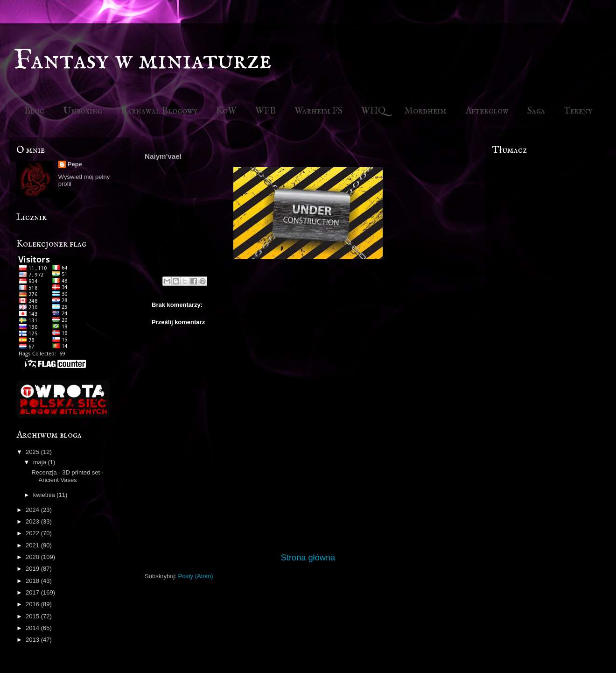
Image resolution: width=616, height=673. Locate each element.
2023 (33, 521)
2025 (33, 452)
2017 (33, 592)
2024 (33, 510)
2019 (33, 569)
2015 (33, 616)
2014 (33, 628)
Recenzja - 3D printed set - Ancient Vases (67, 476)
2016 (33, 604)
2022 (33, 533)
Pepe (75, 164)
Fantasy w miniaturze (143, 61)
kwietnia (45, 495)
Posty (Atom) (196, 576)
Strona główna (308, 558)
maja (41, 462)
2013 (33, 640)
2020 (33, 557)
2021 (33, 545)
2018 (33, 581)
